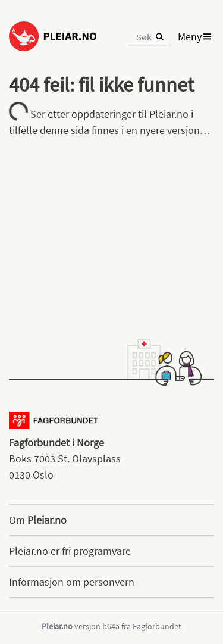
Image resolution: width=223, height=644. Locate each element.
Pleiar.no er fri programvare (70, 551)
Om (38, 520)
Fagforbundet (157, 626)
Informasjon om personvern (72, 582)
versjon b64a (97, 626)
